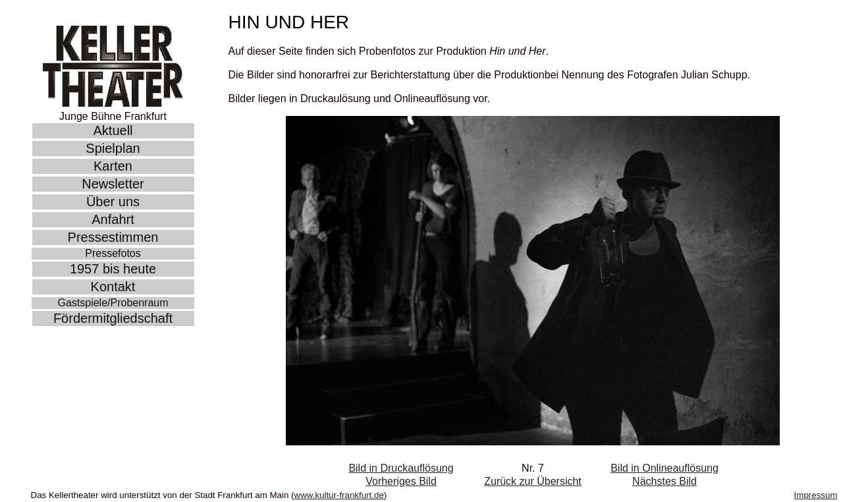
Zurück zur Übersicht (533, 481)
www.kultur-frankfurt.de (339, 495)
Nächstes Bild (665, 481)
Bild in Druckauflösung (401, 468)
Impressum (816, 495)
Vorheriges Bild (401, 481)
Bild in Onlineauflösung (665, 468)
